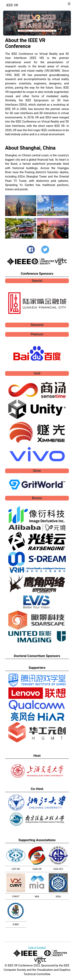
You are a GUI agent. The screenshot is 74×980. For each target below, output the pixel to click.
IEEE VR (12, 5)
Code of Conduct (37, 948)
